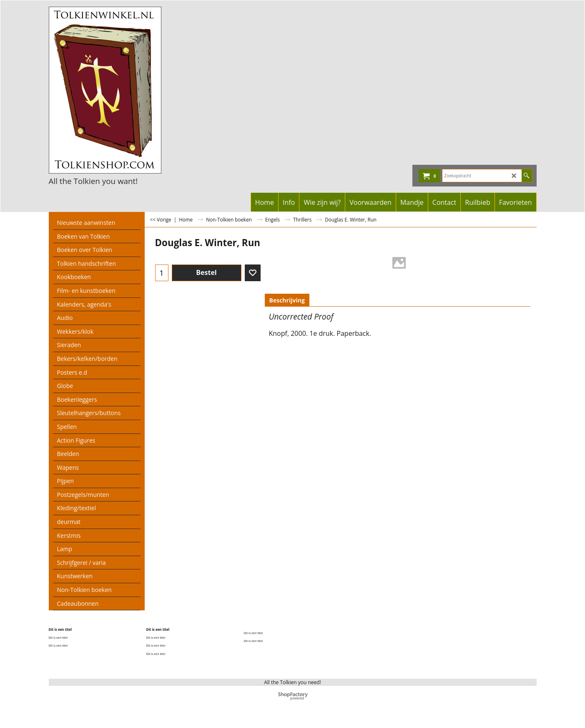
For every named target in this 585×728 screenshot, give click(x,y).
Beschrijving (287, 300)
